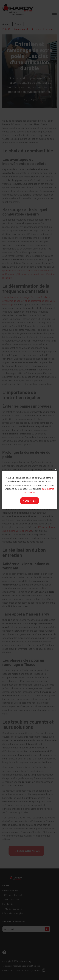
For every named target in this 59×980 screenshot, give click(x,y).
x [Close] (55, 470)
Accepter (30, 501)
